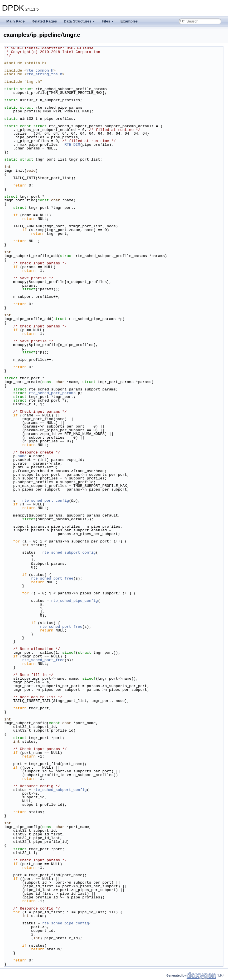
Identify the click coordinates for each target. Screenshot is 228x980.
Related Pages (44, 21)
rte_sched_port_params (52, 393)
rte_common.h (40, 70)
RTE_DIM (72, 145)
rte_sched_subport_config (69, 552)
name (22, 456)
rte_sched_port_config (45, 501)
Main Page (15, 21)
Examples (129, 21)
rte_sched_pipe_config (75, 601)
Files (108, 21)
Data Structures (79, 21)
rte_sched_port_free (52, 578)
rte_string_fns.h (44, 74)
